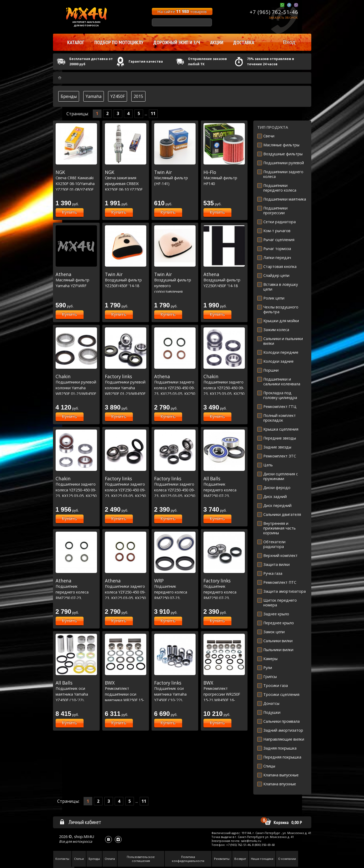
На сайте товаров (182, 11)
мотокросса (82, 841)
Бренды (69, 96)
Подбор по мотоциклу (119, 42)
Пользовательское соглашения (141, 859)
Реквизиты (222, 859)
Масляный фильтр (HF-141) (175, 178)
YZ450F (118, 96)
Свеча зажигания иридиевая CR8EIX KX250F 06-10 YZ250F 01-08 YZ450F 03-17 (126, 183)
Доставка (244, 42)
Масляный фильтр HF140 (224, 178)
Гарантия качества (146, 61)
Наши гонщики (262, 859)
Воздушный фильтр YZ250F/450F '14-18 (126, 280)
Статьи (79, 859)
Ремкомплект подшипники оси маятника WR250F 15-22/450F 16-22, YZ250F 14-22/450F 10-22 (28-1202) (126, 700)
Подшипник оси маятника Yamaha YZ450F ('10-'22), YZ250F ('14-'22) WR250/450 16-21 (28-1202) (76, 700)
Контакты (62, 859)
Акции (217, 42)
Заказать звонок (283, 18)
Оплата (110, 859)
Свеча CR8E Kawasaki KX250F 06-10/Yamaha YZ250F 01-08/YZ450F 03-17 (76, 183)
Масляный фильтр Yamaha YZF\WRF (76, 280)
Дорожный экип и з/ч (177, 42)
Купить (69, 212)
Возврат (240, 859)
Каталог (76, 42)
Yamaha (94, 96)
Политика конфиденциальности (188, 859)
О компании (287, 859)
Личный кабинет (80, 822)
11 (153, 113)
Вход (289, 42)
